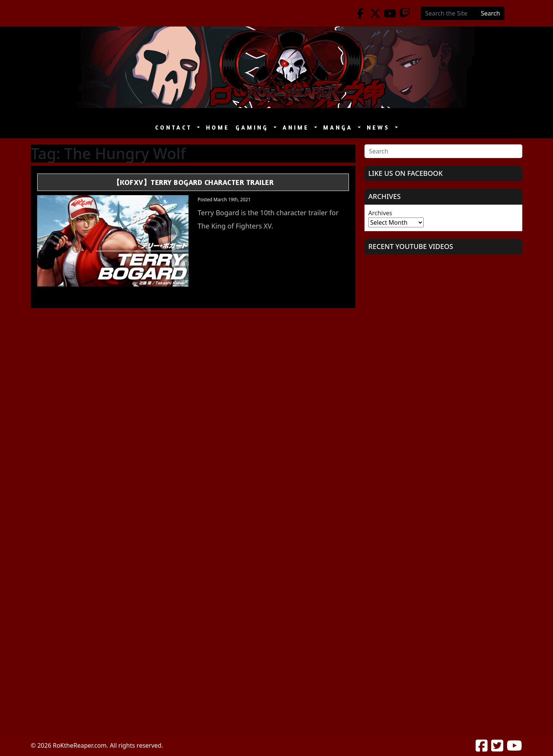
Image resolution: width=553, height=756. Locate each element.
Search (491, 13)
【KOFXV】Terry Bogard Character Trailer (193, 182)
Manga (340, 128)
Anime (298, 128)
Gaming (254, 128)
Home (218, 128)
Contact (175, 128)
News (380, 128)
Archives (380, 213)
